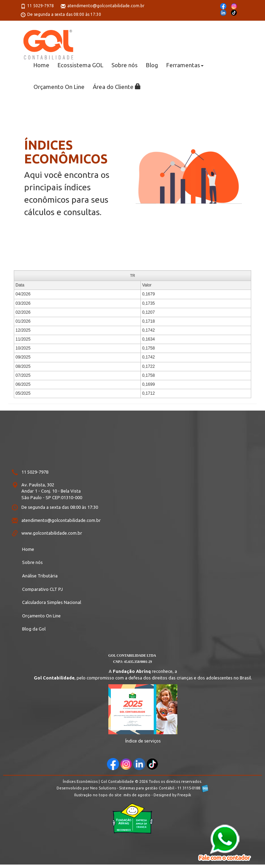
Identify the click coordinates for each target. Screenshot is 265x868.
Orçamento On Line (59, 87)
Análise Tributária (40, 576)
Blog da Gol (34, 629)
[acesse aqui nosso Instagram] (126, 764)
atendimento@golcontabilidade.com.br (106, 6)
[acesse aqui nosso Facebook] (113, 764)
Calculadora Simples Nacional (52, 602)
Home (41, 65)
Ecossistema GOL (80, 65)
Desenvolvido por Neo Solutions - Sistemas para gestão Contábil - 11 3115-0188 (132, 788)
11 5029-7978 (41, 6)
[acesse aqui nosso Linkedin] (139, 764)
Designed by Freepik (172, 795)
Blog (152, 65)
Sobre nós (125, 65)
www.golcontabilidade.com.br (52, 533)
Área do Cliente (117, 87)
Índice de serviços (143, 741)
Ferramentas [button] (185, 65)
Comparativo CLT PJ (42, 589)
